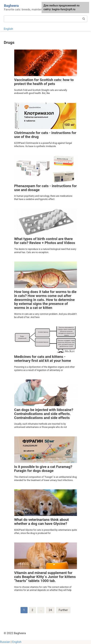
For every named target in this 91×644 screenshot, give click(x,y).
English (8, 29)
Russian (5, 642)
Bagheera (11, 6)
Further (63, 610)
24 (50, 610)
